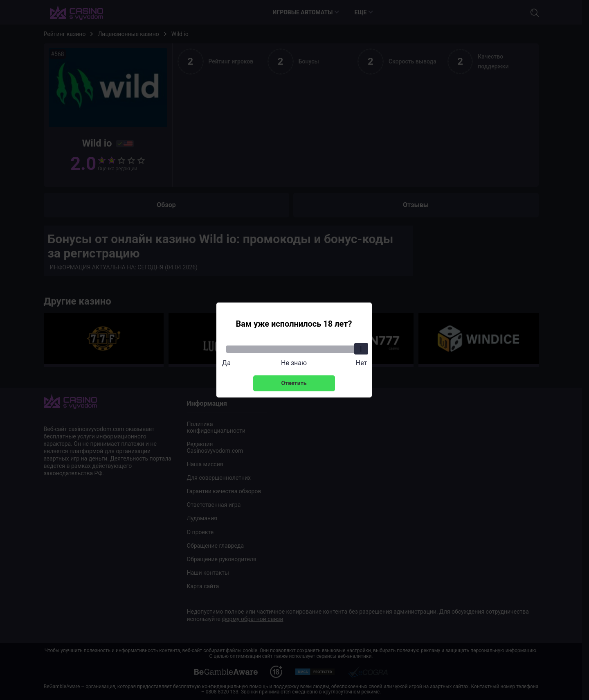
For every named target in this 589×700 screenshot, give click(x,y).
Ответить (294, 383)
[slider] (362, 349)
